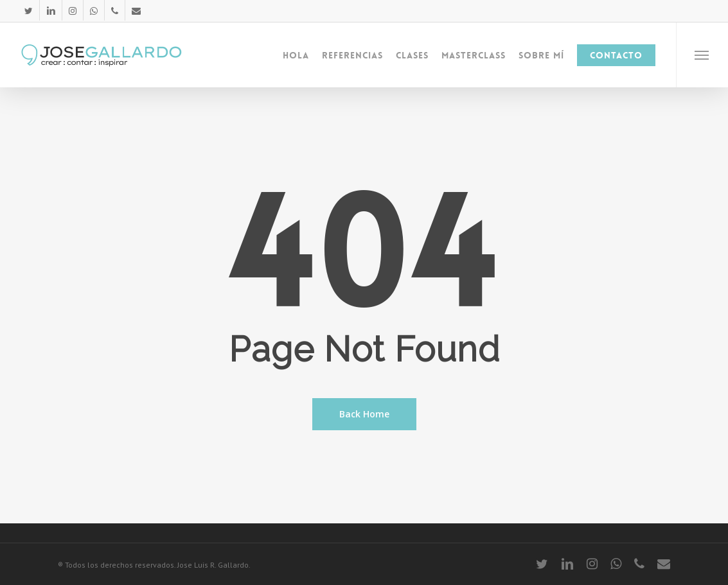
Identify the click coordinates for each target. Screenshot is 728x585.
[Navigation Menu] (702, 55)
